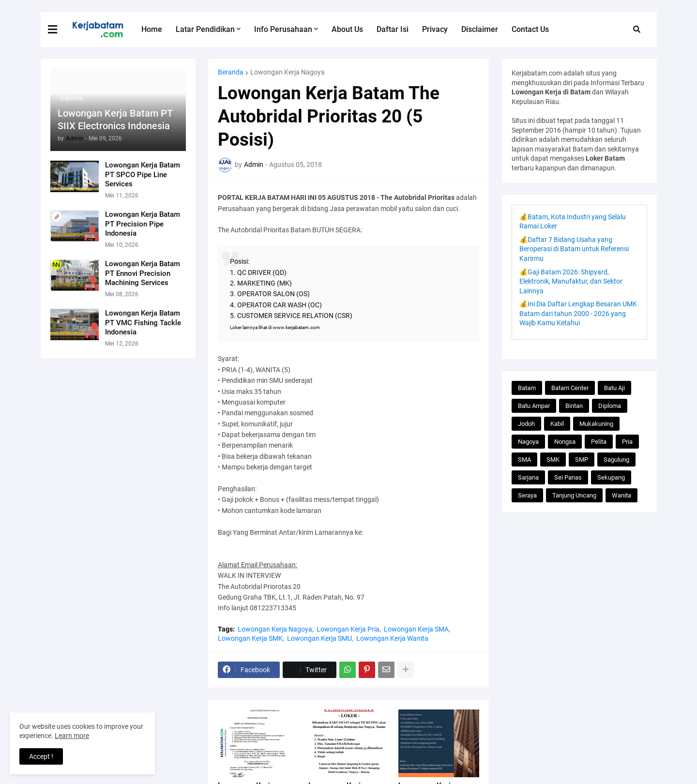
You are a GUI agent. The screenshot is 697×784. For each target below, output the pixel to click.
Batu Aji (614, 388)
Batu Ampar (534, 406)
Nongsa (565, 442)
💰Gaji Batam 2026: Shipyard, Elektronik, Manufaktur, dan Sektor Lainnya (571, 281)
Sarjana (528, 477)
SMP (582, 460)
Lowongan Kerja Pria (348, 629)
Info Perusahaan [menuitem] (283, 29)
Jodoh (526, 424)
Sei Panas (568, 477)
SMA (524, 460)
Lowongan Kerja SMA (416, 629)
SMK (553, 460)
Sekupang (611, 477)
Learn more (72, 736)
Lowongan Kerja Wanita (392, 638)
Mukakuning (596, 424)
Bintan (574, 406)
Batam (527, 388)
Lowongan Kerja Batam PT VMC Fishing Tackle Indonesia (143, 323)
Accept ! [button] (41, 756)
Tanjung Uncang (574, 495)
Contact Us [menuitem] (530, 29)
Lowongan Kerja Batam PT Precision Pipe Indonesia (143, 224)
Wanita (621, 495)
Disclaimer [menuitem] (480, 29)
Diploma (610, 406)
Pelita (599, 442)
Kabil (557, 424)
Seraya (527, 495)
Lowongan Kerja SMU (319, 638)
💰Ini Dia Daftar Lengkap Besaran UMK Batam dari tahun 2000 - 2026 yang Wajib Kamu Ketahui (578, 313)
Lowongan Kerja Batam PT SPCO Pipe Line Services (143, 174)
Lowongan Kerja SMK (250, 638)
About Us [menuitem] (347, 29)
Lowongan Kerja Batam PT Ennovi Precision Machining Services (143, 273)
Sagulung (616, 460)
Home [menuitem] (152, 29)
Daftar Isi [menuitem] (393, 29)
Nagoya (528, 442)
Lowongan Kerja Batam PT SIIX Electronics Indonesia (115, 120)
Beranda (231, 72)
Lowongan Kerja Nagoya (288, 72)
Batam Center (570, 388)
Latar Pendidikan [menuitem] (205, 29)
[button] (59, 30)
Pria (627, 442)
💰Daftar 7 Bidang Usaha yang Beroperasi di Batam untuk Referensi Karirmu (574, 249)
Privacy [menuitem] (435, 29)
